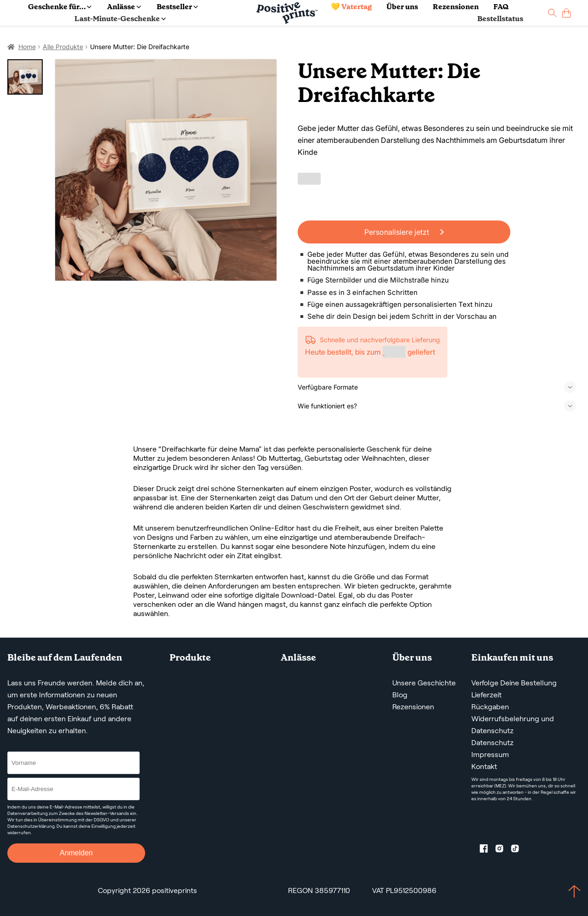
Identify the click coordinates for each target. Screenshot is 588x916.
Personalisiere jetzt (404, 232)
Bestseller (177, 7)
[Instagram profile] (503, 850)
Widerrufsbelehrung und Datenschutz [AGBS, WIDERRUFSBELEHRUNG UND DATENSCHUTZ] (513, 725)
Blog (400, 695)
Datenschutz (492, 743)
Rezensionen (456, 7)
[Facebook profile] (487, 850)
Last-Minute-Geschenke (120, 19)
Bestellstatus (500, 19)
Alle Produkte (63, 47)
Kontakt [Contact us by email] (484, 766)
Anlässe (124, 7)
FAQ (501, 7)
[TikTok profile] (519, 850)
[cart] (566, 13)
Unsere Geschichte (424, 683)
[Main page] (287, 13)
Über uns (402, 7)
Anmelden (76, 853)
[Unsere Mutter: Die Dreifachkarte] (166, 170)
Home (27, 47)
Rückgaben (490, 707)
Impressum (490, 755)
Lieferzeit (486, 695)
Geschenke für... (60, 7)
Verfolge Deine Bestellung (514, 683)
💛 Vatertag (351, 7)
